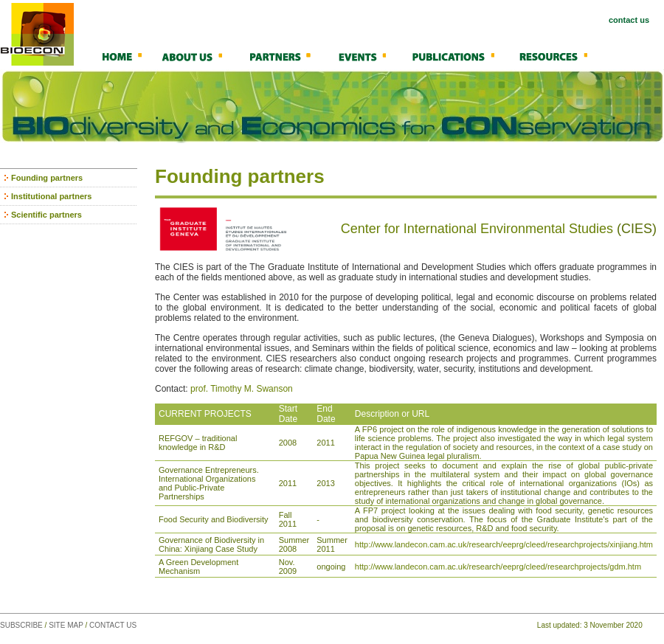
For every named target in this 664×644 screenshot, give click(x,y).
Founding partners (47, 178)
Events (373, 56)
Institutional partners (51, 196)
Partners (291, 56)
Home (129, 56)
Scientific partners (46, 215)
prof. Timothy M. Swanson (242, 389)
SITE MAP (66, 625)
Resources (561, 56)
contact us (629, 20)
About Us (203, 56)
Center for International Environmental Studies (477, 229)
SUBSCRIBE (21, 625)
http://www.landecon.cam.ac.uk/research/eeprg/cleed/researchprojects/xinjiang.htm (504, 544)
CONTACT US (113, 625)
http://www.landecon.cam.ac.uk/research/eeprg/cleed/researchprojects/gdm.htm (498, 567)
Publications (463, 56)
